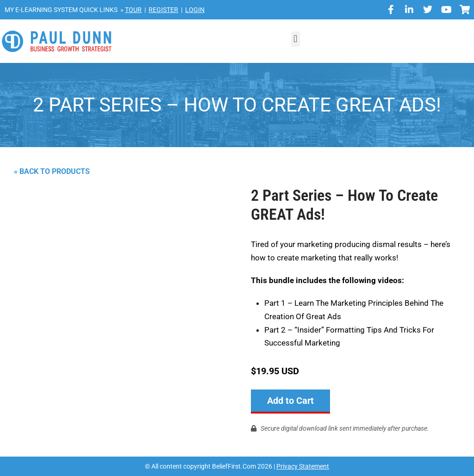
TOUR (133, 10)
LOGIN (195, 10)
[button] (296, 39)
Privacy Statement (303, 466)
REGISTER (163, 10)
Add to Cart (290, 401)
